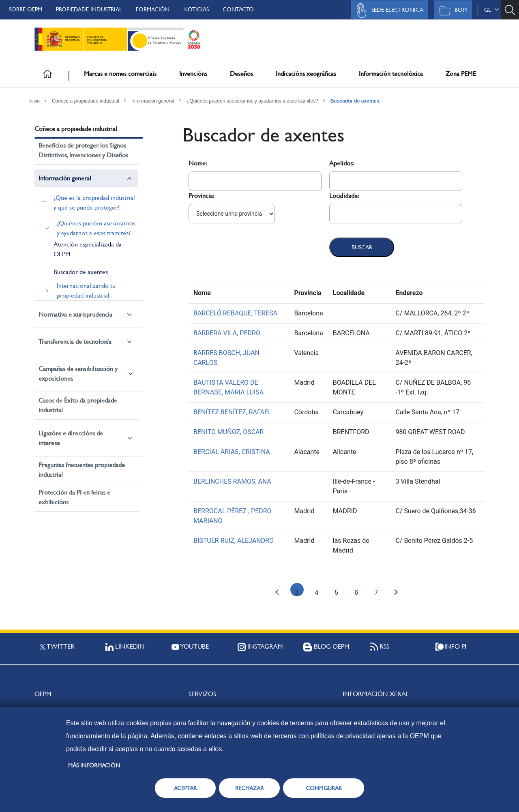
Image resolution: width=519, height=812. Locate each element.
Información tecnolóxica (391, 74)
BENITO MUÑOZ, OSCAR (228, 432)
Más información (94, 765)
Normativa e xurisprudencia (75, 314)
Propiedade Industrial (89, 9)
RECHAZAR (249, 788)
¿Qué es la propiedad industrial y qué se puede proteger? (94, 202)
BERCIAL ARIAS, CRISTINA (232, 452)
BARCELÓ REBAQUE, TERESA (235, 313)
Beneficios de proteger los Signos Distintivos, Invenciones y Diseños (83, 150)
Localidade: (344, 196)
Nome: (198, 163)
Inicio (34, 101)
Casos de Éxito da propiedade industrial (78, 405)
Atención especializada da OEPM (88, 249)
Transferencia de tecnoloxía (75, 342)
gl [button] (491, 10)
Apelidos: (342, 163)
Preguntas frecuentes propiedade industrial (82, 470)
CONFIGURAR (324, 788)
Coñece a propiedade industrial (86, 101)
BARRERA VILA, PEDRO (227, 333)
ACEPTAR (185, 788)
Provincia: (202, 196)
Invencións (193, 74)
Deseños (241, 74)
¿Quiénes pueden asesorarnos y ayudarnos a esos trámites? (252, 101)
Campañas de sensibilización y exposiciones (78, 374)
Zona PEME (461, 74)
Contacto (238, 9)
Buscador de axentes (355, 101)
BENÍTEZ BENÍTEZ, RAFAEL (233, 412)
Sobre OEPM (26, 9)
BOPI (451, 11)
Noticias (196, 9)
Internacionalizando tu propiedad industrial (86, 290)
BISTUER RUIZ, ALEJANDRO (234, 541)
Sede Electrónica (388, 11)
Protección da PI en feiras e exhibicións (74, 497)
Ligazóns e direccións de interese (71, 438)
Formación (153, 9)
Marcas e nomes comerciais (120, 74)
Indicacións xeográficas (306, 74)
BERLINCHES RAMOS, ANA (232, 481)
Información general (153, 101)
